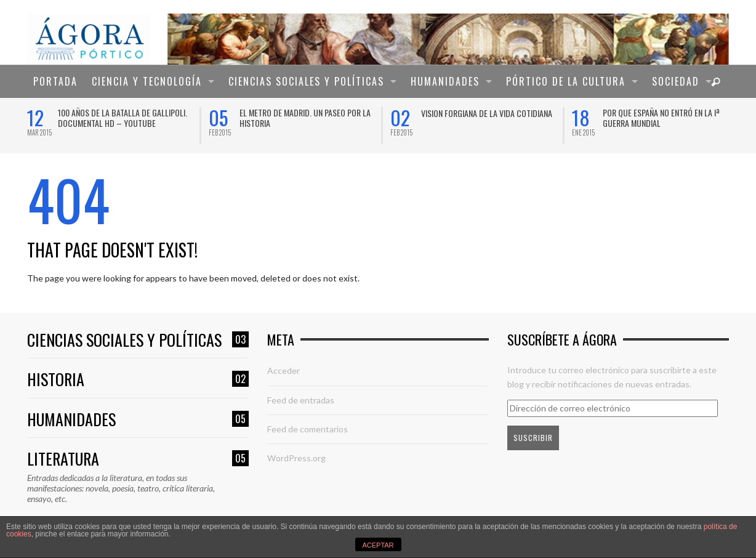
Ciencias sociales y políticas (138, 340)
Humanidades (138, 420)
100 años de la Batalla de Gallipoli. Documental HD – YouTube (123, 118)
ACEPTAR (378, 545)
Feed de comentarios (308, 429)
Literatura (138, 459)
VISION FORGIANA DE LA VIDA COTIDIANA (487, 113)
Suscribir (533, 438)
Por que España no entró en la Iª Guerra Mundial (661, 118)
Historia (138, 380)
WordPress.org (296, 458)
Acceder (283, 370)
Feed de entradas (301, 400)
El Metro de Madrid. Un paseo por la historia (305, 118)
